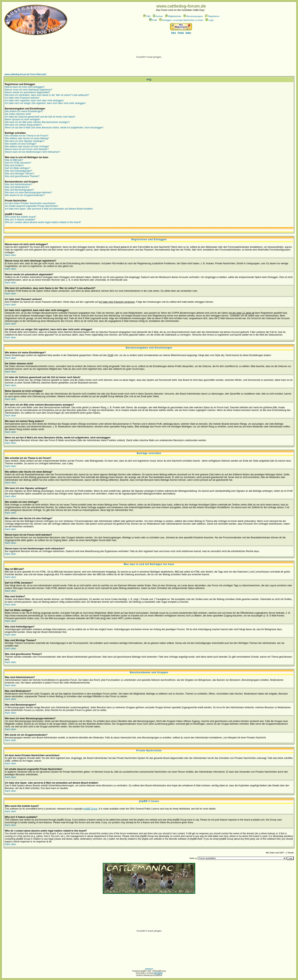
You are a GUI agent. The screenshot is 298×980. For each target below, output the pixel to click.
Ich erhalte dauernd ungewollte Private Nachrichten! (32, 206)
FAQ (147, 16)
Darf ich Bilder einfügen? (18, 168)
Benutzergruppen (193, 16)
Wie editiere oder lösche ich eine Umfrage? (27, 147)
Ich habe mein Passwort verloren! (22, 98)
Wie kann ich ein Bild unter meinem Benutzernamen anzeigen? (37, 122)
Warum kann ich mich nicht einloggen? (25, 87)
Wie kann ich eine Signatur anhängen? (25, 141)
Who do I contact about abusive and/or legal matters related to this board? (43, 222)
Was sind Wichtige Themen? (20, 174)
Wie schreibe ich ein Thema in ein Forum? (27, 136)
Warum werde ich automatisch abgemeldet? (27, 92)
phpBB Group (90, 809)
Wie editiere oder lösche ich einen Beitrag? (27, 138)
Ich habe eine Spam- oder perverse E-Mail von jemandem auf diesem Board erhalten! (49, 209)
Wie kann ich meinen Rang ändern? (23, 125)
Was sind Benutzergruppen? (19, 190)
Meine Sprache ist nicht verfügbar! (22, 119)
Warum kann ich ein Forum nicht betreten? (27, 149)
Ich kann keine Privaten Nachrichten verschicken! (30, 203)
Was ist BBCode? (14, 160)
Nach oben (10, 255)
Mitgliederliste (173, 16)
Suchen (158, 16)
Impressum (149, 969)
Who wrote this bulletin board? (20, 217)
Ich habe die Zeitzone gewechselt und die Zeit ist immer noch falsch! (40, 117)
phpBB (143, 971)
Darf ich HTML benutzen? (18, 163)
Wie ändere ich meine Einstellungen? (24, 111)
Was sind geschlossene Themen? (22, 176)
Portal (181, 33)
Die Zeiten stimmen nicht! (18, 114)
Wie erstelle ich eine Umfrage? (21, 144)
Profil (153, 20)
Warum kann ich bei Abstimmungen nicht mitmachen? (33, 152)
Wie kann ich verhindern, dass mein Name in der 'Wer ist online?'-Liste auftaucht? (47, 95)
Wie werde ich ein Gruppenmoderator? (25, 195)
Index (188, 33)
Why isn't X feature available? (20, 220)
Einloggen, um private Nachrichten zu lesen (181, 20)
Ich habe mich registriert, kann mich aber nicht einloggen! (34, 101)
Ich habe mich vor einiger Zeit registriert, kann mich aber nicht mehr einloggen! (45, 103)
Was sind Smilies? (14, 165)
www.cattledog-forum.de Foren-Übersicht (25, 74)
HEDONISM (158, 973)
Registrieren (212, 16)
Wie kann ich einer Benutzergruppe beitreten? (28, 193)
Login (210, 20)
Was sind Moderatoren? (17, 187)
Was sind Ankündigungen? (19, 171)
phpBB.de (158, 975)
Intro (174, 33)
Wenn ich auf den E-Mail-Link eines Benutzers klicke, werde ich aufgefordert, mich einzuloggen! (54, 128)
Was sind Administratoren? (19, 184)
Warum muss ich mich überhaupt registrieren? (29, 90)
